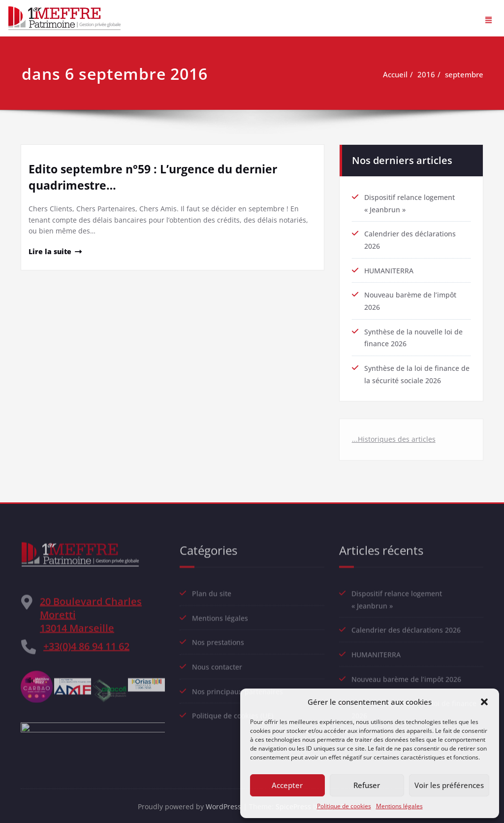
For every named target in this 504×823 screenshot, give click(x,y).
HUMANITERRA (390, 265)
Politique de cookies (344, 806)
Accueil (400, 74)
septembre (469, 74)
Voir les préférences (449, 785)
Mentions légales (399, 806)
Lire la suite (51, 252)
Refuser (367, 785)
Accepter (287, 785)
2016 (431, 74)
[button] (484, 702)
